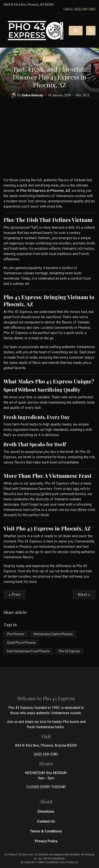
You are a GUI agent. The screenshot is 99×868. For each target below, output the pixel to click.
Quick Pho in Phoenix (21, 643)
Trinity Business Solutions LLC (58, 862)
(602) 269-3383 (85, 9)
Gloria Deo (28, 862)
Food (50, 59)
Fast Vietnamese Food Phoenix (28, 651)
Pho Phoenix (16, 634)
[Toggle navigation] (91, 31)
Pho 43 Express (69, 651)
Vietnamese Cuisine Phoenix (53, 634)
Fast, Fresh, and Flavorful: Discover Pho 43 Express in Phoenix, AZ (50, 77)
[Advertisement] (49, 136)
